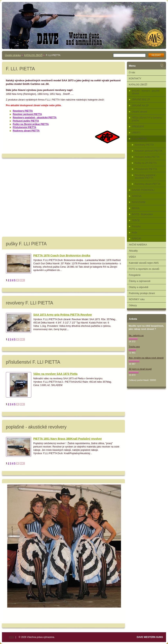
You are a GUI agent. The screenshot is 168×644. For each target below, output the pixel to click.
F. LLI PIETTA (139, 139)
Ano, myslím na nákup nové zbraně (146, 358)
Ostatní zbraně (140, 112)
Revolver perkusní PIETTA (27, 114)
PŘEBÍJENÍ (138, 127)
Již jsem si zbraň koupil (140, 369)
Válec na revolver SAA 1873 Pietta (55, 374)
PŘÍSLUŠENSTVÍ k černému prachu (147, 119)
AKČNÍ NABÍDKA (138, 245)
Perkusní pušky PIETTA (26, 121)
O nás (132, 72)
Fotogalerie (135, 275)
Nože (135, 233)
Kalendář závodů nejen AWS (144, 263)
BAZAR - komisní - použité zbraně (146, 92)
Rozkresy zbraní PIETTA (26, 131)
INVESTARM (139, 202)
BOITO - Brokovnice (142, 214)
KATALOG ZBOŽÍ (33, 55)
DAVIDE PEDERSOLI (143, 190)
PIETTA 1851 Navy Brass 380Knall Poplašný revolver (68, 439)
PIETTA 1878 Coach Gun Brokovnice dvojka (62, 255)
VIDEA (132, 257)
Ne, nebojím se (136, 335)
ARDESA (137, 196)
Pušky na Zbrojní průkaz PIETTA (31, 124)
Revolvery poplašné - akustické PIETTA (35, 118)
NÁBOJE (136, 239)
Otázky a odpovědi (139, 287)
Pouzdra (136, 226)
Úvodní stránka (13, 55)
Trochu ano (134, 347)
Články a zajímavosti (140, 281)
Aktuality (133, 251)
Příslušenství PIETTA (24, 127)
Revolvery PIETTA (23, 111)
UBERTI (136, 133)
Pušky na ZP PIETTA (146, 163)
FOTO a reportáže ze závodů (144, 269)
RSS (11, 637)
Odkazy (133, 305)
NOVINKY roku (137, 299)
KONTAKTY (135, 79)
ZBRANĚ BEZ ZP (141, 100)
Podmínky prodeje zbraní (142, 293)
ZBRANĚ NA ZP (140, 106)
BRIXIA (136, 208)
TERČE (136, 220)
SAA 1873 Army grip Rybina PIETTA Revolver (63, 315)
